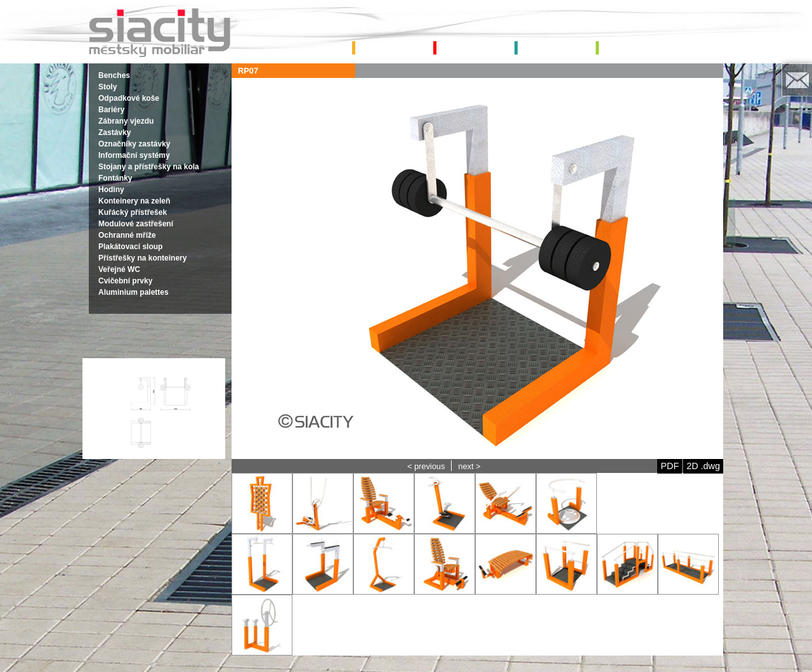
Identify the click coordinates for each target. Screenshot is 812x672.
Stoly (108, 87)
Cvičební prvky (125, 281)
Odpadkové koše (129, 98)
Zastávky (115, 132)
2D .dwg (703, 466)
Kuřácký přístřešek (133, 212)
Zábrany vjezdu (126, 121)
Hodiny (111, 190)
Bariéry (111, 110)
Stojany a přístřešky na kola (149, 167)
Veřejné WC (119, 269)
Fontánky (115, 178)
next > (469, 466)
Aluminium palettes (134, 292)
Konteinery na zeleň (134, 201)
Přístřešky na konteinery (142, 258)
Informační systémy (134, 155)
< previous (426, 466)
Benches (114, 75)
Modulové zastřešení (136, 224)
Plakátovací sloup (130, 247)
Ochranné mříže (127, 235)
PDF (670, 466)
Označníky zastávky (134, 144)
